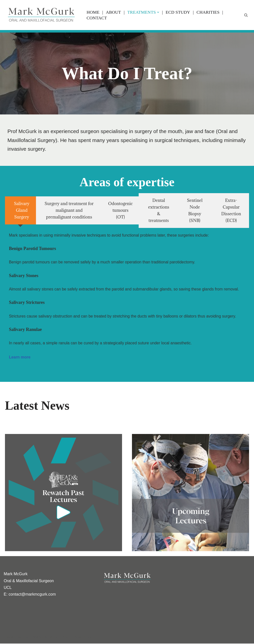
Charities (208, 12)
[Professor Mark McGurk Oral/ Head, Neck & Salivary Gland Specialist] (41, 15)
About (113, 12)
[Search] (246, 15)
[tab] (20, 211)
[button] (158, 12)
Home (93, 12)
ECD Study (178, 12)
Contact (97, 18)
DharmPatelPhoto (76, 638)
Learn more (20, 358)
